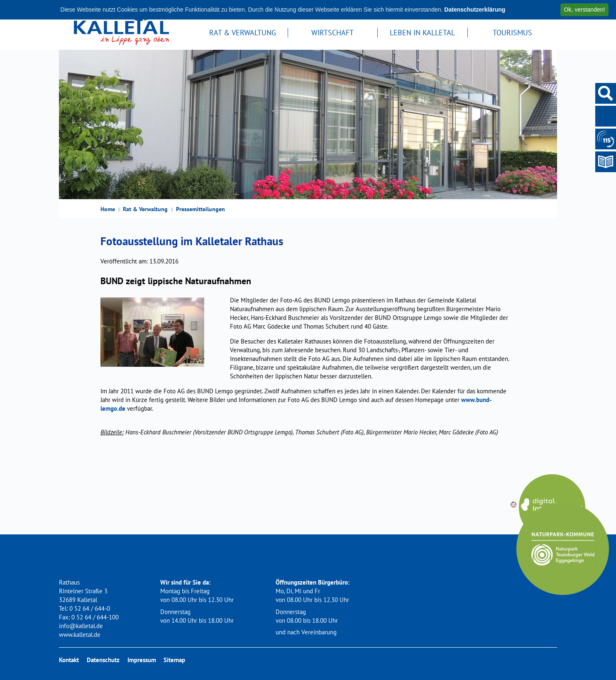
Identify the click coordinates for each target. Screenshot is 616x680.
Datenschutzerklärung (475, 10)
